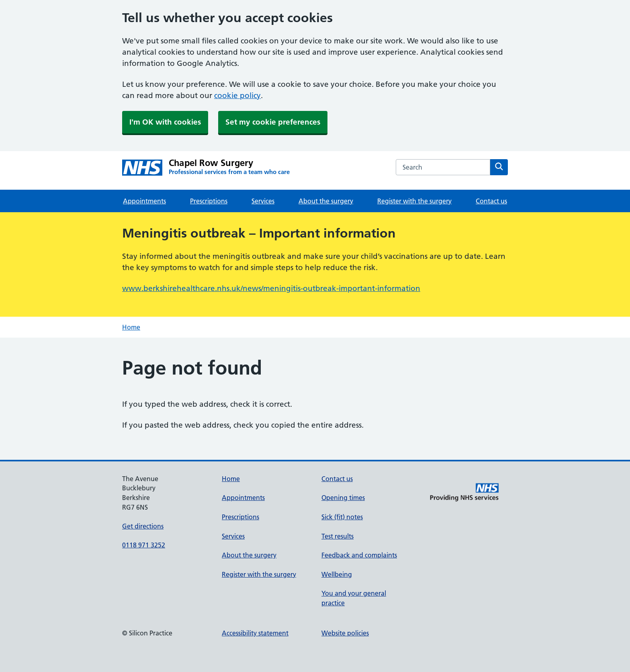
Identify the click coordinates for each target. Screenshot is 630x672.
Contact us (491, 201)
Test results (337, 536)
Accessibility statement (255, 633)
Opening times (343, 498)
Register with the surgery (414, 201)
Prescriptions (209, 201)
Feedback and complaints (359, 555)
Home (131, 327)
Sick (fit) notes (342, 517)
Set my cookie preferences (273, 122)
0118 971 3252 (144, 545)
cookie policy (237, 95)
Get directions (143, 526)
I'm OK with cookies (165, 122)
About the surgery (326, 201)
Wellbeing (337, 574)
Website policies (345, 633)
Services (263, 201)
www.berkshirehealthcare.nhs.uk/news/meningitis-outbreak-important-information (271, 288)
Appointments (144, 201)
